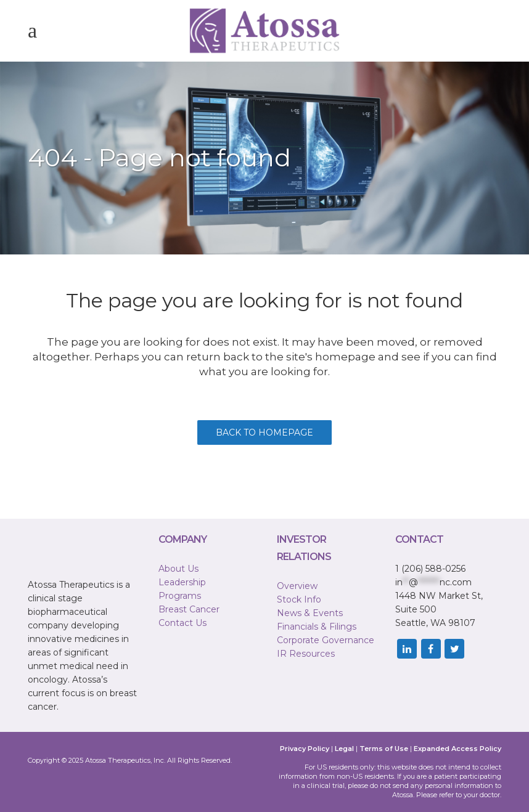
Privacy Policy (305, 749)
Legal (344, 749)
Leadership (182, 582)
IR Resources (306, 654)
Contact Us (182, 623)
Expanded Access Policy (457, 749)
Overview (297, 586)
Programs (180, 596)
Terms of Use (384, 749)
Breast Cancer (189, 609)
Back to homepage (264, 432)
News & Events (310, 613)
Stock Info (299, 599)
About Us (178, 569)
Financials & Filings (317, 627)
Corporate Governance (326, 640)
